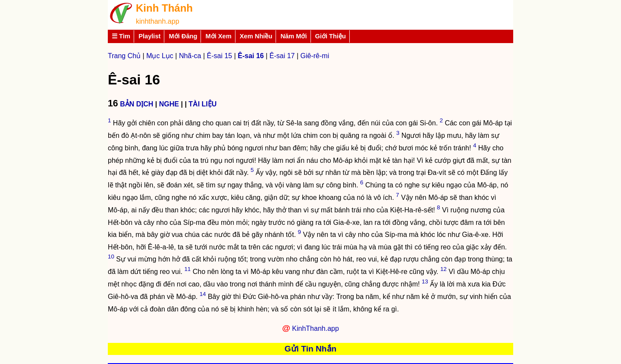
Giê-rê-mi (315, 56)
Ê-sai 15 (220, 56)
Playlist (149, 36)
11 (187, 269)
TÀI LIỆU (202, 104)
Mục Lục (160, 56)
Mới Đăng (183, 36)
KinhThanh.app (315, 328)
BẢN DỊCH (136, 104)
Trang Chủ (124, 56)
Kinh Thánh (164, 8)
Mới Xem (218, 36)
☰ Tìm (121, 36)
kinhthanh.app (158, 21)
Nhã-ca (190, 56)
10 (111, 257)
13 (425, 282)
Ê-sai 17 (282, 56)
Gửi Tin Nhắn (311, 349)
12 (444, 269)
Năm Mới (293, 36)
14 (203, 294)
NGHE (169, 104)
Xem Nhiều (256, 36)
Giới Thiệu (331, 36)
